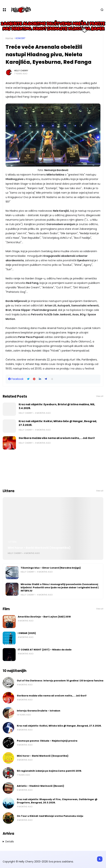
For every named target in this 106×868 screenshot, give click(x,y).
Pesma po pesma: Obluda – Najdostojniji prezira (47, 741)
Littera (12, 542)
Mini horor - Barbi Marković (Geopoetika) (39, 548)
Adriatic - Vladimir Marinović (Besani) (40, 786)
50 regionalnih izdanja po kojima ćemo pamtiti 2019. (49, 771)
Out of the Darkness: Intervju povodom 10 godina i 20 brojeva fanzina (60, 681)
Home (9, 38)
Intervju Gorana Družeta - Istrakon (39, 711)
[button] (52, 379)
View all (100, 396)
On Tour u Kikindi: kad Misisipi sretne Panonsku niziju (50, 816)
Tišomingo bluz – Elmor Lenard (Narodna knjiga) (51, 568)
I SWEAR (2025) (27, 633)
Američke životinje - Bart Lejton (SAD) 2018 (44, 617)
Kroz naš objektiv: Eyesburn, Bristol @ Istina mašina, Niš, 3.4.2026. (57, 406)
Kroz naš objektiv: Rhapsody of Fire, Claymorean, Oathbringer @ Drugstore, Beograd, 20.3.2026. (57, 801)
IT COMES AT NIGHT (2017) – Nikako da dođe (45, 650)
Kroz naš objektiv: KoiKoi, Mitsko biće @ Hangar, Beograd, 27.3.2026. (58, 423)
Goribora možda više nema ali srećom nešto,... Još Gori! (57, 438)
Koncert (21, 38)
